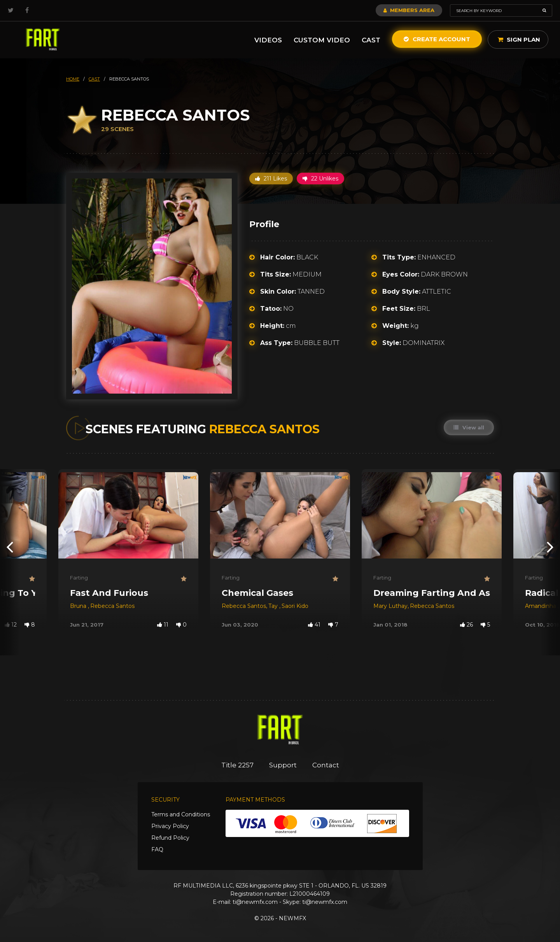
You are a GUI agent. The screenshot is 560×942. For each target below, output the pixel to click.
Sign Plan (519, 39)
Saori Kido (295, 606)
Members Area (409, 10)
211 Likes (271, 179)
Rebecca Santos (112, 606)
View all (469, 427)
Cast (371, 40)
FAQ (157, 849)
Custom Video (322, 40)
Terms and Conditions (181, 814)
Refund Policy (170, 838)
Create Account (437, 39)
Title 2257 (237, 765)
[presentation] (10, 547)
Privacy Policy (170, 826)
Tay (274, 606)
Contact (326, 765)
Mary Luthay (390, 606)
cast (94, 79)
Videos (268, 40)
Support (283, 765)
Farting (79, 578)
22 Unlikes (320, 179)
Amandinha (541, 606)
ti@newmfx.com (255, 902)
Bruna (79, 606)
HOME (73, 79)
